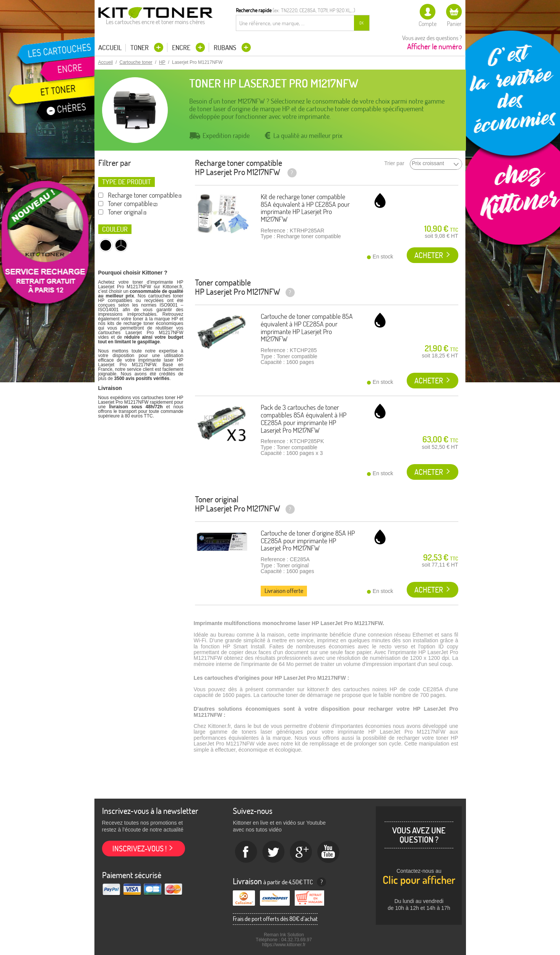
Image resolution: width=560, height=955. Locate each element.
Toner (140, 48)
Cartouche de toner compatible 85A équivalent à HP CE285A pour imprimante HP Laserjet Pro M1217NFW (307, 328)
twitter (274, 852)
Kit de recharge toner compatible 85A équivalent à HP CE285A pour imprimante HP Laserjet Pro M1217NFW (305, 208)
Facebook (246, 852)
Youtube (329, 852)
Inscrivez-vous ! (140, 849)
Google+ (301, 852)
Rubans (226, 48)
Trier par (394, 163)
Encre (182, 48)
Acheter (429, 255)
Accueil (110, 48)
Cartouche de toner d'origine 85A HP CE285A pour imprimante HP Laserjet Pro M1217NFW (308, 541)
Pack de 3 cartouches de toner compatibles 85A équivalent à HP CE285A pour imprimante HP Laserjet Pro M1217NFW (304, 419)
